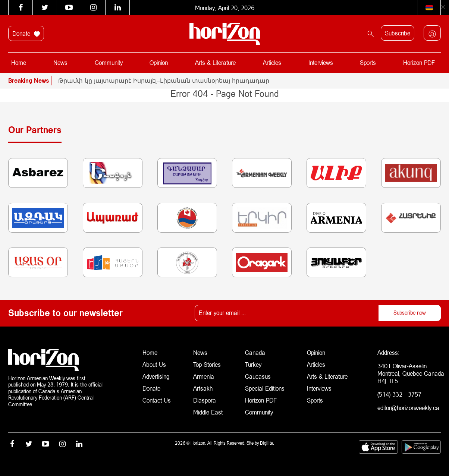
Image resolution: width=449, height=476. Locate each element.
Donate (26, 34)
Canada (255, 352)
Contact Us (157, 400)
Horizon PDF (419, 62)
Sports (368, 62)
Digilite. (267, 443)
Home (19, 62)
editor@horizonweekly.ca (408, 408)
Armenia (204, 376)
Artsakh (203, 388)
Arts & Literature (215, 62)
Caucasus (258, 376)
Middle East (208, 412)
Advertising (156, 376)
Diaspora (205, 400)
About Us (154, 364)
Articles (272, 62)
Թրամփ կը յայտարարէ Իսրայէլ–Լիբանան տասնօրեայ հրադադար (164, 80)
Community (109, 62)
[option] (249, 81)
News (60, 62)
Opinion (159, 62)
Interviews (321, 62)
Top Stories (207, 364)
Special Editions (265, 388)
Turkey (253, 364)
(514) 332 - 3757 (399, 394)
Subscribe (398, 33)
